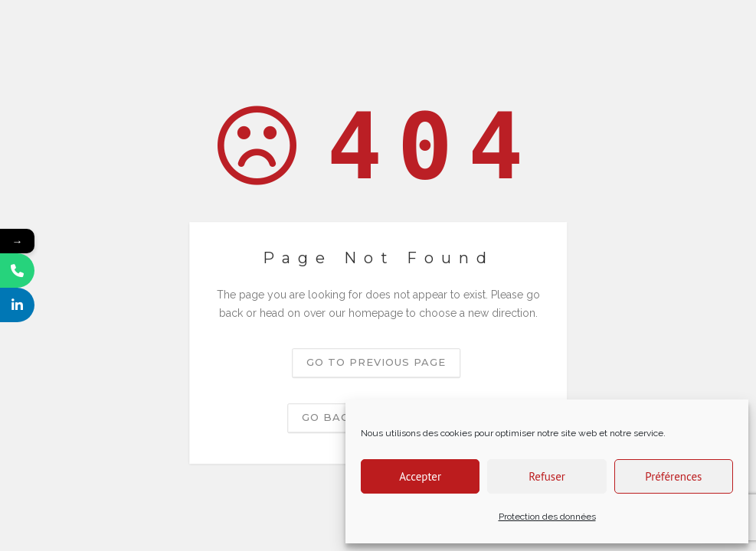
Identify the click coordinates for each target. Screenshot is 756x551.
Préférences (673, 476)
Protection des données (547, 517)
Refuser (547, 476)
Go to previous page (376, 362)
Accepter (420, 476)
